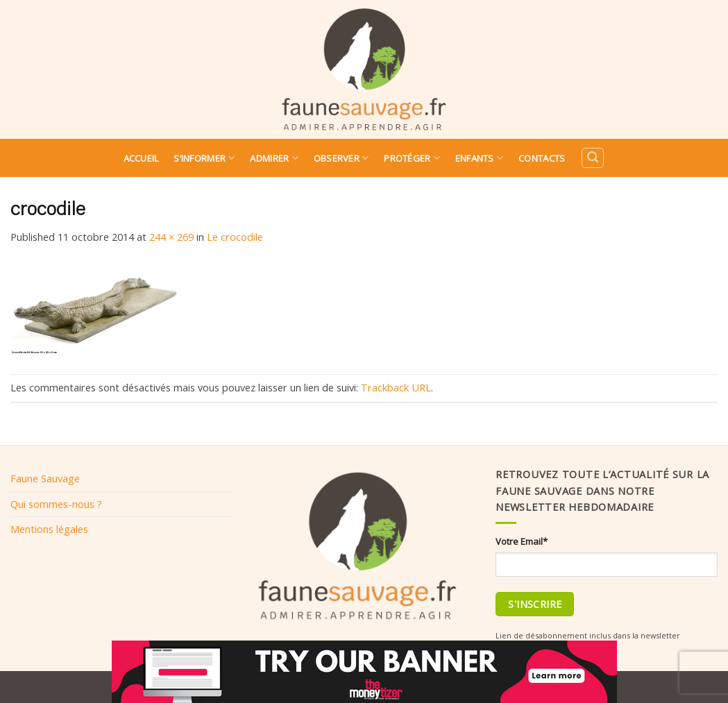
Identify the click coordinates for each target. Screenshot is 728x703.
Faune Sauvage (45, 478)
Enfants (479, 158)
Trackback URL (396, 387)
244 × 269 (171, 237)
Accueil (141, 158)
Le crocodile (235, 237)
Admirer (274, 158)
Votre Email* (522, 541)
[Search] (593, 158)
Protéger (412, 158)
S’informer (204, 158)
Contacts (542, 158)
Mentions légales (49, 529)
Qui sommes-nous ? (56, 504)
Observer (341, 158)
